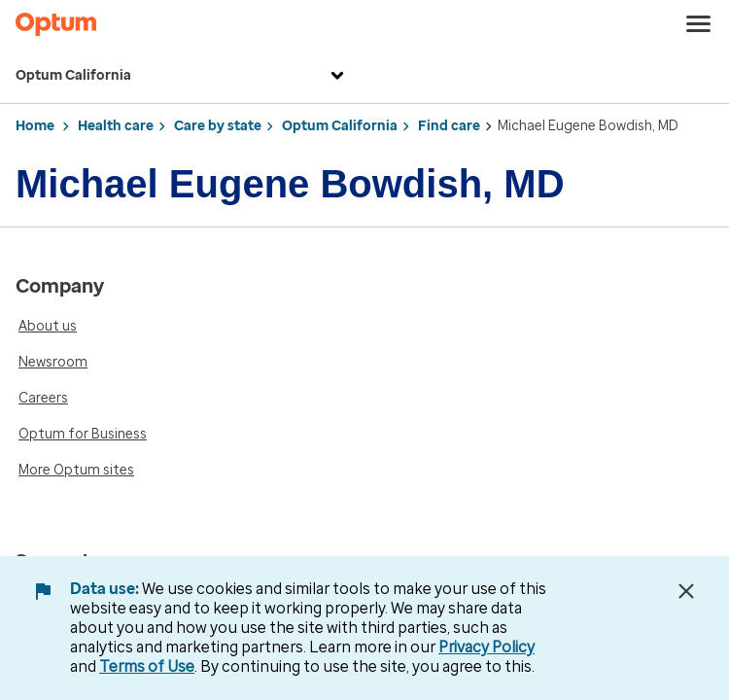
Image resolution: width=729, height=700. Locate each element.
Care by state (218, 126)
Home (35, 126)
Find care (449, 126)
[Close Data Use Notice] (686, 591)
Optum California (182, 76)
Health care (116, 126)
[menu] (699, 24)
